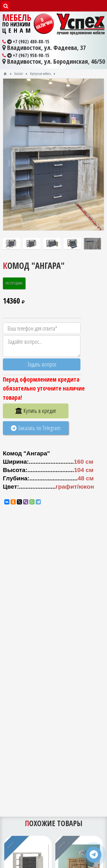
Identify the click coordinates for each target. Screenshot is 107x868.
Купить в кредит (36, 411)
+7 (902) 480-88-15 (26, 42)
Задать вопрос (42, 364)
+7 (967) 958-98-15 (26, 55)
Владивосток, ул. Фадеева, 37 (44, 48)
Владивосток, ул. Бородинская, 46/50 (54, 62)
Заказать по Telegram (36, 428)
